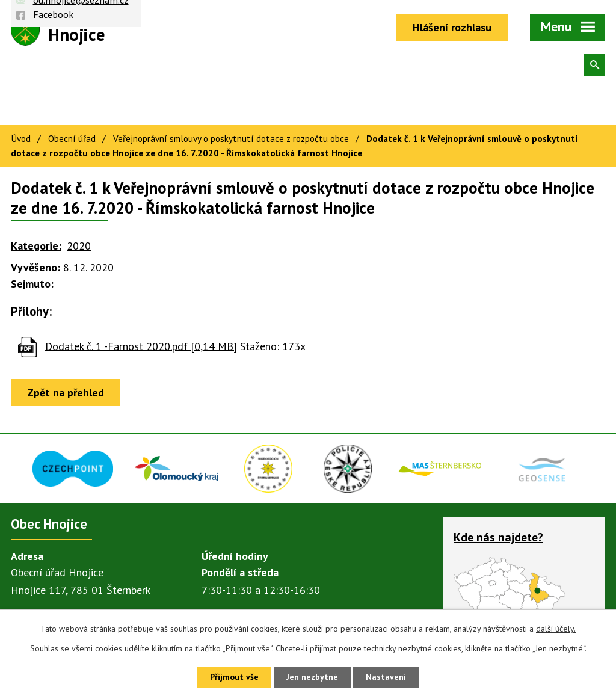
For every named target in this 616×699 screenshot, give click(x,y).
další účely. (556, 629)
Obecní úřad (72, 138)
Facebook (53, 14)
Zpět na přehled (66, 393)
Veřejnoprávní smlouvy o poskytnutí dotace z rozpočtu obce (231, 138)
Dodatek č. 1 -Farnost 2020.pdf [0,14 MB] (141, 346)
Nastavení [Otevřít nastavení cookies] (386, 677)
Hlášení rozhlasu (452, 27)
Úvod (21, 138)
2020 (79, 246)
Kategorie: (36, 246)
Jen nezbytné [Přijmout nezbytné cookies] (312, 677)
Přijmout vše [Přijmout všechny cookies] (234, 677)
